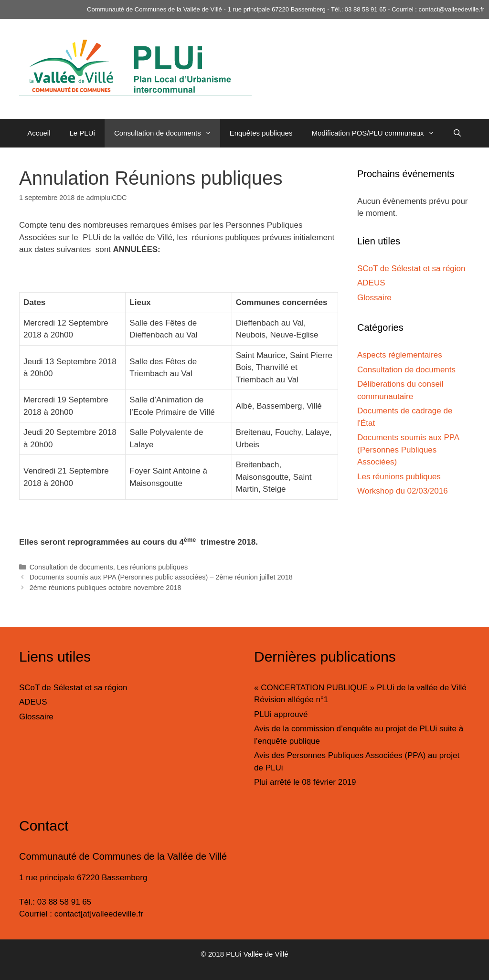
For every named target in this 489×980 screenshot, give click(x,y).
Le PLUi (82, 133)
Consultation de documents (167, 133)
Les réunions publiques (153, 567)
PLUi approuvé (281, 714)
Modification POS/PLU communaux (377, 133)
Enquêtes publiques (261, 133)
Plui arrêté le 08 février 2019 (305, 782)
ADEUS (371, 283)
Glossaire (374, 298)
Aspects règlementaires (400, 355)
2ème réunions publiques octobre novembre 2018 (106, 588)
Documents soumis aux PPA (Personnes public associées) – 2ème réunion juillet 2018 (161, 577)
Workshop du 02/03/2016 (403, 491)
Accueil (39, 133)
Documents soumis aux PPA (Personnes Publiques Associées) (408, 450)
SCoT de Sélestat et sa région (411, 269)
